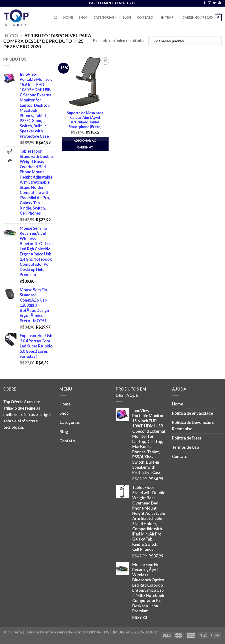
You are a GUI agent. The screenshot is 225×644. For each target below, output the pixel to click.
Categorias (105, 17)
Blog (127, 17)
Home (68, 17)
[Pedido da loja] (185, 41)
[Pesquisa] (56, 18)
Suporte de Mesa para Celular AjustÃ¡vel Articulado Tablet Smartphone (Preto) (85, 120)
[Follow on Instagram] (210, 3)
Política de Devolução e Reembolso (193, 426)
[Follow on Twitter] (214, 3)
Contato (145, 17)
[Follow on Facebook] (205, 3)
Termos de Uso (186, 447)
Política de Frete (187, 438)
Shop (83, 17)
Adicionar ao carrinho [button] (85, 144)
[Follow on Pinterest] (219, 3)
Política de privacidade (192, 413)
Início (11, 35)
